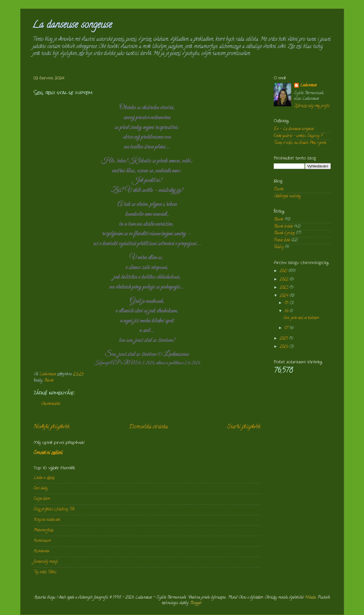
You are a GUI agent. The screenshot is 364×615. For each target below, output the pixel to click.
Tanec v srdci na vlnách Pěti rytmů (300, 143)
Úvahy (279, 247)
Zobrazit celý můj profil (312, 106)
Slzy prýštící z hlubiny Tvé (54, 509)
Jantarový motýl (46, 562)
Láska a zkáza (44, 478)
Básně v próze (284, 233)
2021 (284, 271)
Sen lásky (41, 488)
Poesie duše (282, 240)
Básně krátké (283, 227)
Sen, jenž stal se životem (301, 318)
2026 (285, 347)
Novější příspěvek (51, 427)
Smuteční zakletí (48, 453)
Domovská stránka (148, 427)
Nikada (311, 598)
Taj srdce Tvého (45, 572)
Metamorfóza (43, 530)
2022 (285, 280)
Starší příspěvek (244, 427)
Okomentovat (51, 404)
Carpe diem (42, 499)
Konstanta (41, 551)
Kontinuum (42, 541)
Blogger (196, 603)
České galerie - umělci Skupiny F (298, 136)
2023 (285, 288)
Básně (49, 381)
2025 (284, 339)
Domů (279, 189)
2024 (285, 296)
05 (287, 303)
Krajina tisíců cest (47, 520)
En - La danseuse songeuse (294, 129)
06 (287, 311)
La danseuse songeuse (72, 26)
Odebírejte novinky (287, 196)
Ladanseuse (308, 86)
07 (287, 328)
